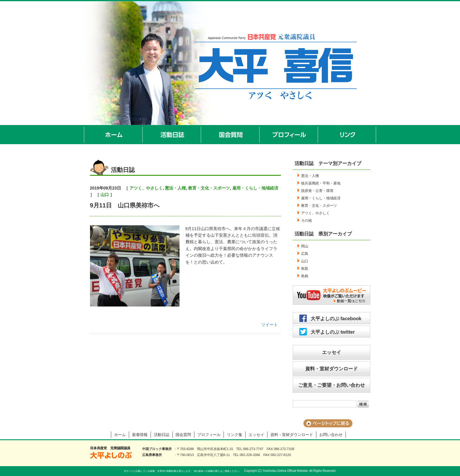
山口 (105, 195)
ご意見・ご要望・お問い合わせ (332, 385)
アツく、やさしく (146, 188)
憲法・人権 (175, 188)
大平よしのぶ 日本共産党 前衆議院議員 (111, 453)
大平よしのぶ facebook (336, 319)
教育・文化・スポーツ (209, 188)
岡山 (305, 246)
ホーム (113, 135)
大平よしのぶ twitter (333, 332)
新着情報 (140, 435)
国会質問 (230, 135)
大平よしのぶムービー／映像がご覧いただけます (332, 295)
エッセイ (332, 352)
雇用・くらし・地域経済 (255, 188)
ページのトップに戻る (328, 423)
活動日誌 (172, 135)
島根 (305, 276)
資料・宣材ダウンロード (332, 369)
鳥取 (305, 269)
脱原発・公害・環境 (317, 191)
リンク (347, 135)
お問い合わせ (331, 435)
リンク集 (235, 435)
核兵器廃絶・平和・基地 (321, 183)
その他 (306, 221)
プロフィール (289, 135)
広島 (305, 254)
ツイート (270, 325)
